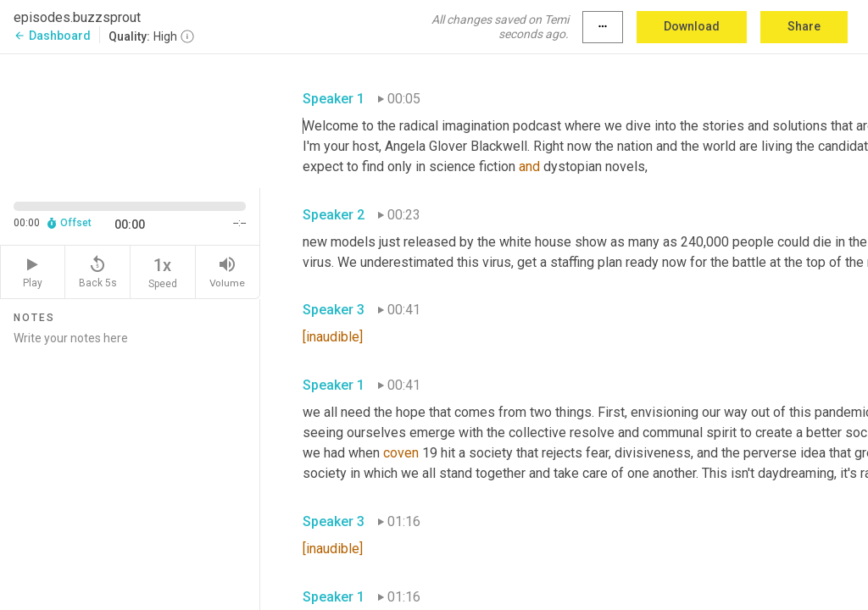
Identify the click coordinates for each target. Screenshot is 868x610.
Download (692, 26)
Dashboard (52, 36)
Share (804, 26)
